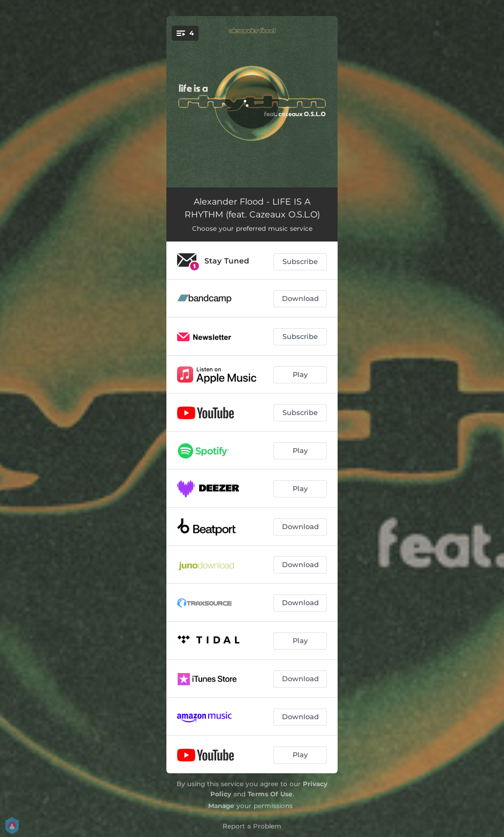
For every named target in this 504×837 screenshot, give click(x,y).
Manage (221, 806)
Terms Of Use (270, 794)
